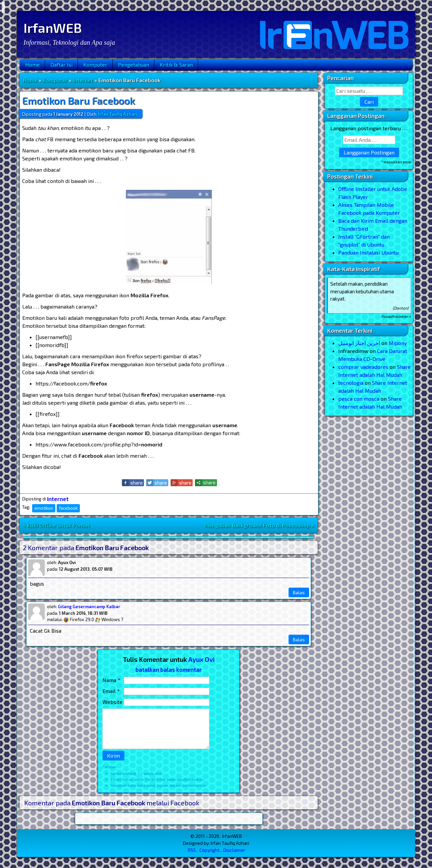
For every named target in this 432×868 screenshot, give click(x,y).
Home (32, 64)
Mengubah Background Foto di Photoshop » (259, 525)
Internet (83, 80)
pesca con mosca (359, 399)
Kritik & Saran (176, 64)
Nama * (111, 680)
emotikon (44, 508)
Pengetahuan (134, 64)
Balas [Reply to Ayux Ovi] (299, 592)
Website (112, 702)
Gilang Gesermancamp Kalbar (89, 607)
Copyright (210, 850)
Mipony (398, 343)
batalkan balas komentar (169, 669)
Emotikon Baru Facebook (79, 100)
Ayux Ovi (201, 659)
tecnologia (351, 383)
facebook (68, 508)
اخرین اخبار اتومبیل (359, 343)
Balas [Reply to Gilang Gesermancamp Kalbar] (299, 639)
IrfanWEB (53, 28)
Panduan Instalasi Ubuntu (368, 252)
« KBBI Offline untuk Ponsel (56, 525)
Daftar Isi (61, 64)
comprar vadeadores (363, 367)
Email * (111, 691)
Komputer (95, 64)
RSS (192, 850)
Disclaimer (234, 850)
